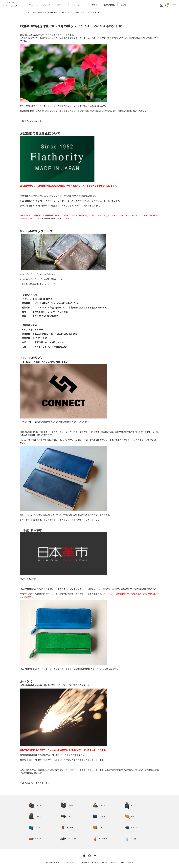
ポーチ (69, 816)
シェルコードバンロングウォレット (96, 439)
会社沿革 (113, 862)
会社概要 (105, 862)
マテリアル (61, 4)
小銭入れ (102, 827)
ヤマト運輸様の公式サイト (50, 218)
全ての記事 (40, 12)
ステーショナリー (74, 838)
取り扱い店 (95, 862)
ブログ (30, 12)
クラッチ (102, 816)
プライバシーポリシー (71, 862)
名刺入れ (134, 827)
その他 (134, 838)
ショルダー (71, 805)
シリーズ (47, 4)
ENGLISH (130, 862)
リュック (38, 816)
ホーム (22, 12)
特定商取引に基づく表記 (53, 862)
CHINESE (122, 862)
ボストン (102, 805)
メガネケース (40, 838)
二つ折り (38, 827)
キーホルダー (104, 838)
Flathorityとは (91, 4)
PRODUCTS (32, 4)
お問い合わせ (85, 862)
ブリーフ (38, 805)
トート (134, 805)
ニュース (75, 4)
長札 (133, 816)
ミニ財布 (70, 827)
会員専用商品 (109, 4)
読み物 (123, 4)
